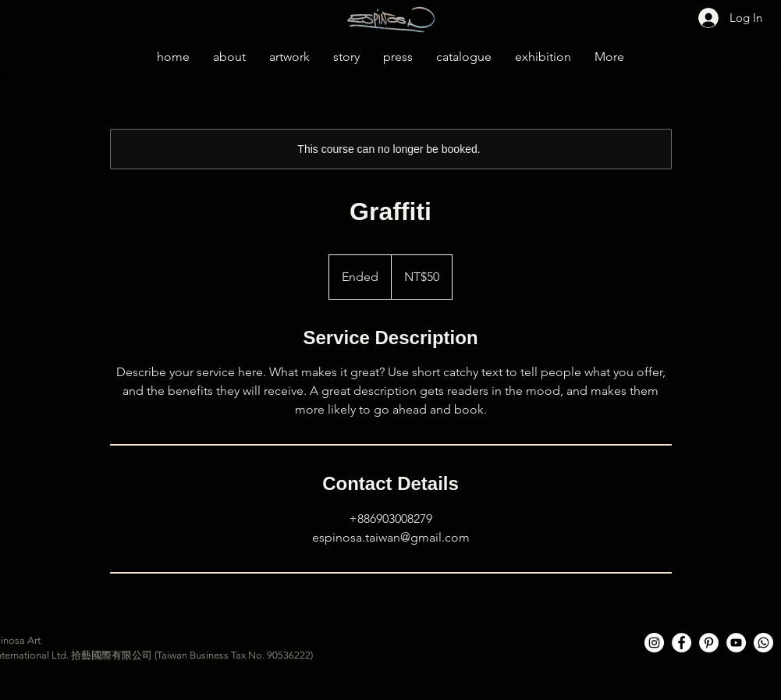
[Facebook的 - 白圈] (682, 643)
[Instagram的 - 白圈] (654, 643)
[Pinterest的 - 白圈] (709, 643)
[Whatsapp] (763, 643)
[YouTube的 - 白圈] (736, 643)
